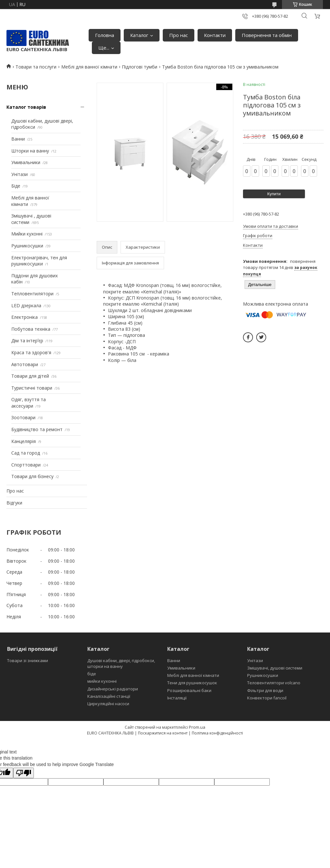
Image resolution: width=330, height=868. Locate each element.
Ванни (18, 139)
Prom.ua (197, 727)
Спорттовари (26, 465)
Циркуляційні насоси (108, 704)
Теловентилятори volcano (274, 683)
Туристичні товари (32, 388)
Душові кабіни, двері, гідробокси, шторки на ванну (121, 663)
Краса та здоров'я (31, 352)
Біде (16, 186)
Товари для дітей (30, 376)
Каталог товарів (26, 107)
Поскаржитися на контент (163, 733)
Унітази (19, 174)
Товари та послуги (36, 67)
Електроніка (24, 317)
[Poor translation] (24, 773)
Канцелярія (24, 441)
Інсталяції (177, 698)
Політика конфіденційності (217, 733)
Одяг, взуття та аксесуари (29, 403)
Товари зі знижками (28, 660)
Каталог (139, 35)
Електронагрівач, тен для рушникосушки (39, 261)
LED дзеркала (26, 305)
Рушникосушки (27, 246)
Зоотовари (23, 417)
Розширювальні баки (189, 690)
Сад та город (26, 453)
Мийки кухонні (27, 234)
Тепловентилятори (32, 294)
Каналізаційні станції (109, 696)
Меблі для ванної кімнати (89, 67)
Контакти (215, 35)
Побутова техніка (31, 329)
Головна (105, 35)
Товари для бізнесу (32, 476)
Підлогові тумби (140, 67)
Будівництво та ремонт (37, 429)
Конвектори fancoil (267, 698)
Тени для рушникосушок (192, 683)
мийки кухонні (102, 681)
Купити (274, 194)
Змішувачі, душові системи (275, 668)
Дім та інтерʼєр (27, 341)
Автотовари (25, 364)
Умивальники (26, 162)
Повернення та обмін (267, 35)
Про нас (179, 35)
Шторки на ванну (30, 151)
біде (92, 674)
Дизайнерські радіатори (113, 689)
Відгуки (14, 503)
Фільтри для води (265, 690)
